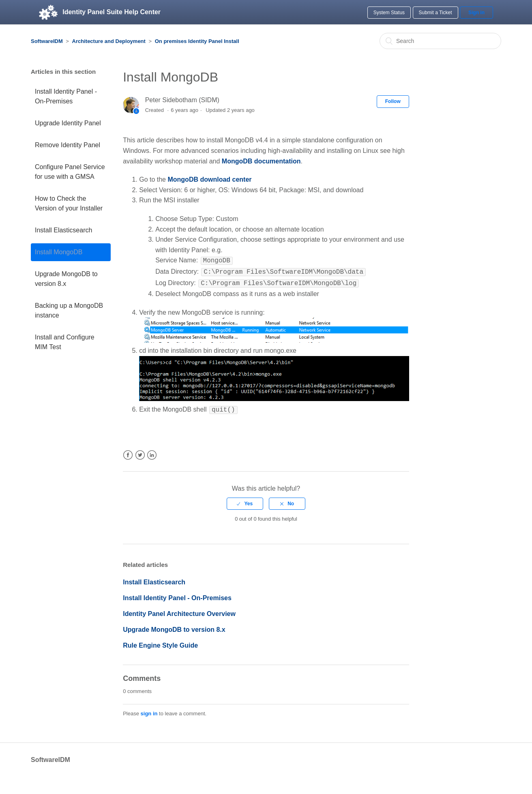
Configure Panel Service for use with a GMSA (70, 172)
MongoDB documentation (261, 161)
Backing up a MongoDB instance (69, 310)
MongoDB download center (209, 179)
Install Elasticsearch (63, 230)
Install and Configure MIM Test (65, 342)
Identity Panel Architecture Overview (179, 611)
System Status (389, 13)
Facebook (128, 452)
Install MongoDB (59, 252)
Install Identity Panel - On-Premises (66, 96)
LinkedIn (152, 452)
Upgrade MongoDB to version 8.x (66, 279)
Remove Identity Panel (68, 145)
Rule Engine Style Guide (160, 642)
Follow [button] (393, 101)
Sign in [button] (476, 13)
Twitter (140, 452)
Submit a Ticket (435, 13)
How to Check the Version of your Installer (69, 203)
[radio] (245, 500)
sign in (149, 710)
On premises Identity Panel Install (197, 41)
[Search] (440, 41)
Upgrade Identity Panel (68, 123)
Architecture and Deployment (109, 41)
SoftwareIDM (47, 41)
